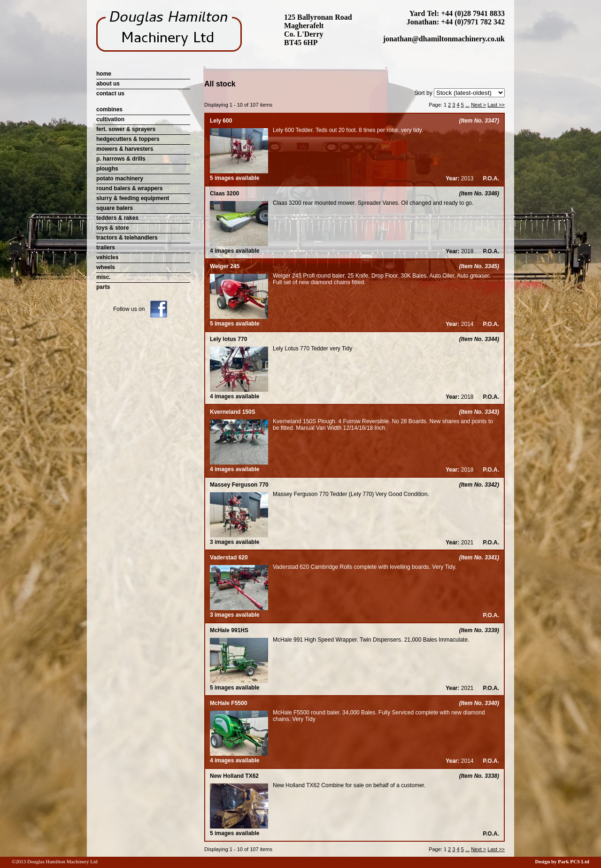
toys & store (112, 228)
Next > (478, 105)
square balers (115, 208)
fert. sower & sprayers (126, 129)
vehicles (107, 257)
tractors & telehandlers (127, 238)
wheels (106, 267)
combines (109, 109)
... (467, 105)
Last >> (496, 105)
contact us (110, 93)
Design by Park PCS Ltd (562, 861)
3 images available (239, 539)
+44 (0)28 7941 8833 (473, 13)
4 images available (239, 248)
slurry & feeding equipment (133, 198)
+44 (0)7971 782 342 (473, 22)
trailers (106, 248)
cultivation (110, 119)
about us (108, 84)
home (104, 74)
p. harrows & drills (121, 159)
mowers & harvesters (125, 149)
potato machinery (120, 178)
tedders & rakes (117, 218)
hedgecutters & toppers (128, 139)
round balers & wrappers (129, 188)
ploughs (107, 169)
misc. (104, 277)
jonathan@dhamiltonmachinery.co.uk (444, 39)
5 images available (239, 175)
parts (103, 287)
